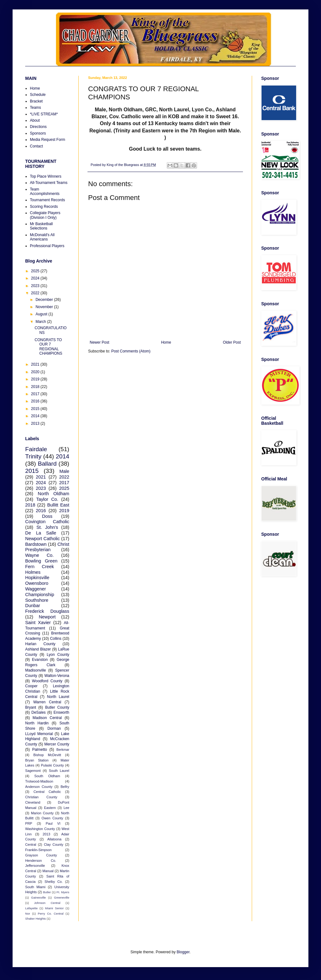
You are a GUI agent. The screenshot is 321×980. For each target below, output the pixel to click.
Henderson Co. (41, 861)
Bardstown (36, 544)
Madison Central (47, 718)
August (42, 314)
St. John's (47, 527)
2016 (36, 401)
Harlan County (40, 644)
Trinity (33, 456)
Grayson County (41, 855)
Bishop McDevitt (47, 755)
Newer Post (99, 342)
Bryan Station (37, 760)
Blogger (183, 952)
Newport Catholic (42, 539)
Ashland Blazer (38, 649)
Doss (47, 516)
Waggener (36, 589)
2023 (36, 286)
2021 (36, 364)
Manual (48, 871)
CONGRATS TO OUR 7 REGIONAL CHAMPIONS (48, 347)
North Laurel (58, 697)
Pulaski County (52, 765)
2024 (36, 278)
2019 (36, 379)
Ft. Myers (63, 892)
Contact (36, 146)
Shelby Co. (54, 882)
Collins (56, 639)
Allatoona (54, 839)
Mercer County (57, 744)
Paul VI (53, 823)
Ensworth (61, 712)
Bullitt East (58, 505)
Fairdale (36, 449)
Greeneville (62, 897)
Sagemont (33, 771)
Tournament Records (47, 200)
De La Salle (41, 533)
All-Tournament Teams (49, 183)
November (45, 307)
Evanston (40, 660)
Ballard (47, 464)
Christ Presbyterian (47, 547)
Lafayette (31, 908)
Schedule (38, 95)
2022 (36, 293)
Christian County (41, 797)
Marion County (42, 813)
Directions (38, 127)
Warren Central (47, 702)
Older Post (232, 342)
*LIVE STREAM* (44, 114)
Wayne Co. (39, 555)
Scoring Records (44, 207)
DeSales (39, 712)
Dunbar (33, 606)
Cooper (31, 686)
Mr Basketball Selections (41, 226)
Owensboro (37, 583)
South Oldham (47, 776)
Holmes (33, 572)
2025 (36, 271)
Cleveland (33, 802)
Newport (47, 617)
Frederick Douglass (47, 611)
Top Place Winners (46, 176)
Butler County (57, 707)
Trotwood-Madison (39, 781)
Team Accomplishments (45, 191)
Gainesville (39, 897)
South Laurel (59, 771)
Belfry (65, 787)
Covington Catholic (47, 522)
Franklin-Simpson (38, 850)
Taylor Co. (47, 499)
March (41, 322)
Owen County (52, 818)
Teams (35, 108)
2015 (36, 409)
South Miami (35, 887)
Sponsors (38, 133)
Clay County (54, 844)
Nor (28, 914)
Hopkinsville (37, 578)
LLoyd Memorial (39, 734)
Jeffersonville (35, 866)
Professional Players (47, 246)
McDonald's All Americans (42, 237)
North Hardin (37, 723)
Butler (47, 892)
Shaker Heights (36, 919)
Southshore (37, 600)
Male (64, 471)
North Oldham (53, 494)
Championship (40, 595)
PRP (29, 823)
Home (166, 342)
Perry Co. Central (51, 914)
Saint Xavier (38, 623)
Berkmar (63, 750)
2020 (36, 372)
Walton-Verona (57, 676)
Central (31, 844)
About (35, 120)
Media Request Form (48, 140)
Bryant (31, 707)
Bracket (36, 101)
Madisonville (36, 670)
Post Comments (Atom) (131, 351)
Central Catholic (47, 792)
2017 (36, 394)
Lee (66, 808)
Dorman (54, 728)
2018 (36, 387)
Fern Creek (39, 567)
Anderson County (39, 787)
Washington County (40, 829)
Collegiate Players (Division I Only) (45, 215)
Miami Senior (54, 908)
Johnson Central (47, 903)
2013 (36, 424)
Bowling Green (41, 561)
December (45, 300)
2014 (36, 416)
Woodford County (47, 681)
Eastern (50, 808)
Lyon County (58, 655)
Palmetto (39, 750)
